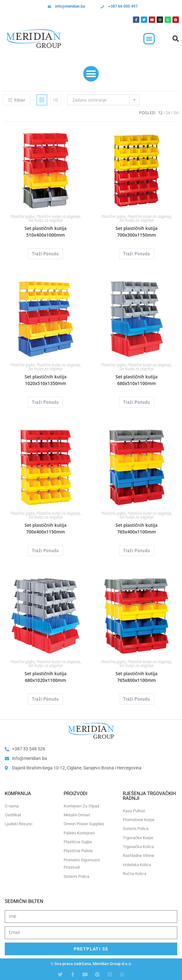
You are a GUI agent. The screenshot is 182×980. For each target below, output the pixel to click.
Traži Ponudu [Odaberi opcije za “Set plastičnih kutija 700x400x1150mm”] (45, 550)
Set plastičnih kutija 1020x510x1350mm (45, 380)
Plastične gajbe (22, 216)
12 (160, 113)
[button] (149, 39)
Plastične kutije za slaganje (58, 216)
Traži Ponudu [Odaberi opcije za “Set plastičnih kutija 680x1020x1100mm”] (45, 699)
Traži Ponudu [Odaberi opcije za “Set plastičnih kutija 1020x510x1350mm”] (45, 402)
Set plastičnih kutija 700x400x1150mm (45, 528)
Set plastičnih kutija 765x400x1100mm (137, 528)
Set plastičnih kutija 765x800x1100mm (137, 677)
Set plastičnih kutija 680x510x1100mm (137, 380)
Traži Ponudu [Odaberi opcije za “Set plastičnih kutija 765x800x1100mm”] (137, 699)
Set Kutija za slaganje (45, 220)
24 (168, 113)
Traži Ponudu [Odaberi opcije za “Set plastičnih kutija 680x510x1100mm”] (137, 402)
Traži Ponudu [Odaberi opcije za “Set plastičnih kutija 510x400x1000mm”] (45, 254)
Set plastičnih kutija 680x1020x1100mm (45, 677)
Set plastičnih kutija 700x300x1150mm (137, 232)
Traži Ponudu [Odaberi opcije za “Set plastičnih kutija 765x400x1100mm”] (137, 550)
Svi (176, 113)
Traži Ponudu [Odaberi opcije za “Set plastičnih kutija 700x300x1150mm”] (137, 254)
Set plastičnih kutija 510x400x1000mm (45, 232)
